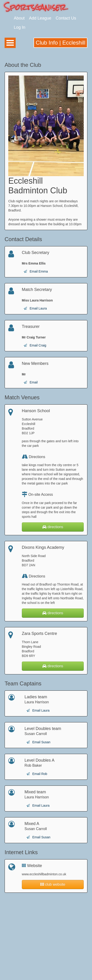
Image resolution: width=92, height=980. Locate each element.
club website (53, 884)
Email (34, 382)
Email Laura (38, 308)
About (19, 18)
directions (53, 527)
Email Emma (39, 271)
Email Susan (41, 742)
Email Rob (40, 774)
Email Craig (38, 345)
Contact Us (66, 18)
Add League (40, 18)
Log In (20, 27)
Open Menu (10, 43)
